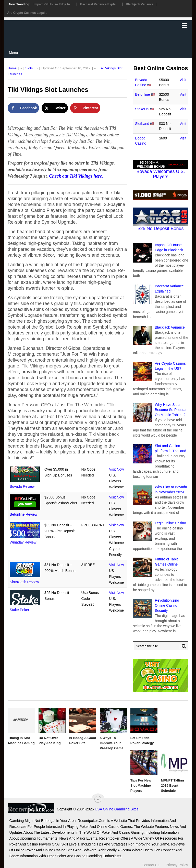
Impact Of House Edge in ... (53, 4)
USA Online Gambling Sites (117, 809)
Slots (29, 68)
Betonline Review (23, 514)
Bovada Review (22, 486)
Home (12, 68)
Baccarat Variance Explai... (100, 4)
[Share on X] (55, 108)
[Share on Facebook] (23, 108)
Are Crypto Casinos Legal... (27, 13)
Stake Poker (19, 610)
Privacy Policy (177, 865)
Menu (13, 53)
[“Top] (98, 799)
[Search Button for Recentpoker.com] (183, 646)
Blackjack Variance (140, 4)
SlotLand (142, 124)
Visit (183, 80)
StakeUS (142, 109)
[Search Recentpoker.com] (161, 646)
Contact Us (150, 865)
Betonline (142, 94)
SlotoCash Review (24, 582)
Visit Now (116, 469)
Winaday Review (23, 542)
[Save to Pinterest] (85, 108)
